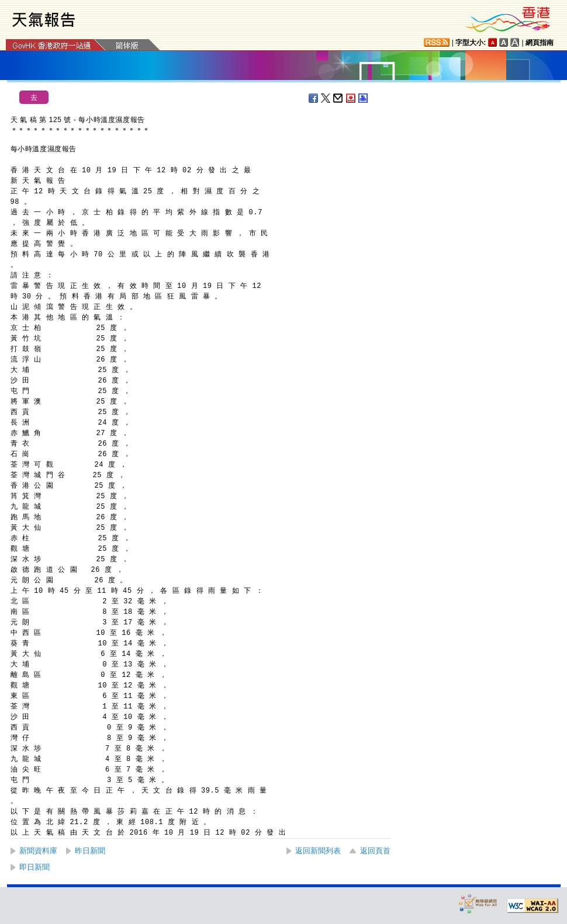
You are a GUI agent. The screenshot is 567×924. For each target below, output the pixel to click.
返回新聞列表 (318, 851)
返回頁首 (375, 851)
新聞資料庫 (38, 851)
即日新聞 (34, 867)
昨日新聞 (90, 851)
